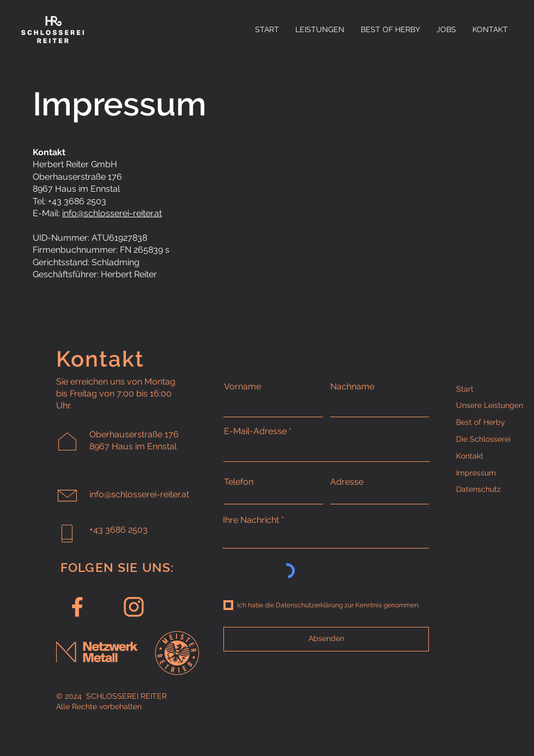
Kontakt (470, 456)
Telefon (239, 482)
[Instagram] (134, 608)
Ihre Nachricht (251, 520)
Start (465, 389)
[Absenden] (326, 639)
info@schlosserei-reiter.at (112, 213)
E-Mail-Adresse (255, 431)
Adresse (347, 482)
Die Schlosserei (483, 439)
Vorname (242, 387)
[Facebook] (78, 608)
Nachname (352, 387)
